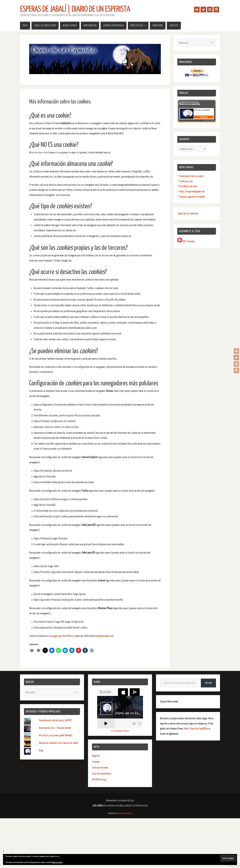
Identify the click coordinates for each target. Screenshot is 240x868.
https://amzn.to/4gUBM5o (196, 729)
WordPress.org (99, 779)
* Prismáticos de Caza (187, 186)
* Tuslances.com (185, 181)
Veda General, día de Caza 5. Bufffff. (55, 720)
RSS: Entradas (186, 241)
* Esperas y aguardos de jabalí (191, 197)
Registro (96, 756)
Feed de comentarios (102, 774)
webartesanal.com (104, 636)
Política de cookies (57, 862)
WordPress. (128, 814)
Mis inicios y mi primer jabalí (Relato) (56, 735)
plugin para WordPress (63, 636)
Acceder (96, 762)
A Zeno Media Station (120, 731)
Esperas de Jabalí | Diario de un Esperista (75, 9)
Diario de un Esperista (188, 214)
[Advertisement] (120, 843)
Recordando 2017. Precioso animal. (55, 728)
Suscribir (208, 683)
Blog (41, 750)
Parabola (120, 814)
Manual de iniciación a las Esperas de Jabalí (58, 743)
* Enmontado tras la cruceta (190, 176)
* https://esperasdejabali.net (191, 192)
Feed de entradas (100, 768)
